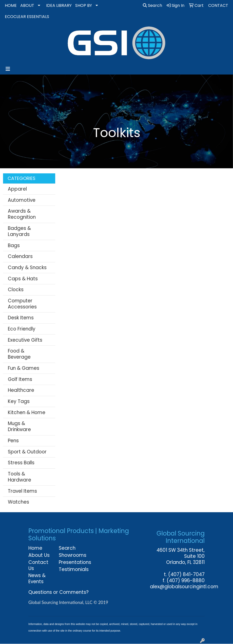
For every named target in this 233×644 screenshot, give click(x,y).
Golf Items (20, 379)
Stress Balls (21, 463)
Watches (18, 502)
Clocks (16, 290)
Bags (14, 245)
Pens (13, 441)
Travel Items (22, 491)
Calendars (20, 256)
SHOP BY (84, 5)
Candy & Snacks (27, 268)
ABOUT (27, 5)
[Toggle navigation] (8, 69)
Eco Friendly (22, 329)
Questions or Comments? (59, 592)
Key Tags (19, 401)
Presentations (71, 562)
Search (152, 5)
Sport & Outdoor (27, 452)
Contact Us (38, 565)
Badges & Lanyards (19, 231)
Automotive (22, 200)
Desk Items (21, 318)
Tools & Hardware (20, 477)
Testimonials (71, 569)
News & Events (37, 578)
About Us (39, 555)
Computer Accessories (22, 304)
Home (35, 548)
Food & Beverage (19, 354)
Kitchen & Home (27, 412)
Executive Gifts (25, 340)
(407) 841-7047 (186, 574)
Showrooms (71, 555)
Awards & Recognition (22, 214)
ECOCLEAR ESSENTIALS (27, 17)
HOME (11, 5)
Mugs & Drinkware (19, 426)
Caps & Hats (23, 279)
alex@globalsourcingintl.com (184, 587)
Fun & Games (24, 368)
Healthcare (21, 390)
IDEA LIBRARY (59, 5)
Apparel (17, 189)
